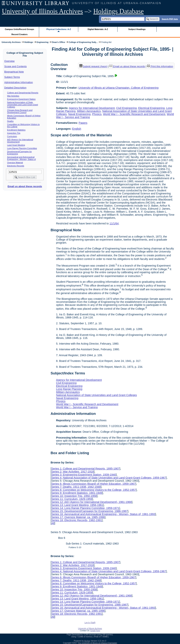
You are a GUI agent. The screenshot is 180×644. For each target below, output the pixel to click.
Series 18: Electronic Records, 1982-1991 (77, 520)
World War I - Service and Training (77, 407)
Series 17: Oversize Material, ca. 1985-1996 (78, 517)
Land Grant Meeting (16, 145)
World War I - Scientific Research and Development (134, 114)
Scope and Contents (16, 66)
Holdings (29, 42)
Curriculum (12, 136)
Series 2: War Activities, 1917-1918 (72, 472)
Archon (87, 641)
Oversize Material (15, 163)
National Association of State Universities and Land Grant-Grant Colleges (23, 105)
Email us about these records (25, 186)
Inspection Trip (14, 133)
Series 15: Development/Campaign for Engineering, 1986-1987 (89, 511)
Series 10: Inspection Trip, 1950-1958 (74, 496)
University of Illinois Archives (42, 11)
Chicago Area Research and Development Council (20, 111)
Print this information (160, 66)
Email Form (95, 631)
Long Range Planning (69, 389)
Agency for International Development (92, 108)
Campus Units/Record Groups (20, 29)
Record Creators (19, 34)
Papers (83, 123)
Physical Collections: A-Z (59, 29)
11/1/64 (114, 223)
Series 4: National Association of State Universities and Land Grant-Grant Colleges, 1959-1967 (109, 478)
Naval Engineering (79, 114)
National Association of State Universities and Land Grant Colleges (96, 395)
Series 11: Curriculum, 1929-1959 (72, 499)
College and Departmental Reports (23, 93)
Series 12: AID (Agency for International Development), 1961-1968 (91, 502)
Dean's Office (58, 42)
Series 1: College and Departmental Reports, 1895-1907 (85, 469)
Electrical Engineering (151, 108)
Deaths (10, 121)
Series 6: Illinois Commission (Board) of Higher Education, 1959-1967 (93, 484)
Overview (9, 61)
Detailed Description (15, 88)
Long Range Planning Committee (22, 148)
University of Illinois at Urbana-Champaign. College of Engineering (118, 88)
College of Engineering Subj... (83, 42)
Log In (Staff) (90, 623)
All (53, 523)
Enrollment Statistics (16, 130)
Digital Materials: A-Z (98, 29)
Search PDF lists (170, 19)
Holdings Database (119, 11)
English (77, 129)
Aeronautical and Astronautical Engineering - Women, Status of (22, 158)
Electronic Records (16, 166)
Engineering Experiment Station (21, 99)
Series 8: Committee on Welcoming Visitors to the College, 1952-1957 (94, 490)
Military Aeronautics (89, 111)
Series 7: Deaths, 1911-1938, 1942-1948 (76, 487)
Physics (97, 114)
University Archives (11, 42)
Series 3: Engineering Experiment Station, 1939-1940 (84, 475)
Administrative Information (19, 82)
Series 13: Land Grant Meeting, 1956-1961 (77, 505)
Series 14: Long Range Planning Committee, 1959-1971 (85, 508)
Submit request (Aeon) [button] (93, 66)
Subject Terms (12, 77)
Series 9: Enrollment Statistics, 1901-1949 (77, 493)
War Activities (13, 96)
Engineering (43, 42)
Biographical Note (14, 72)
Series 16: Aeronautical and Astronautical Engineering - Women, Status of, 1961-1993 (103, 514)
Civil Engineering (126, 108)
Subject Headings (137, 29)
